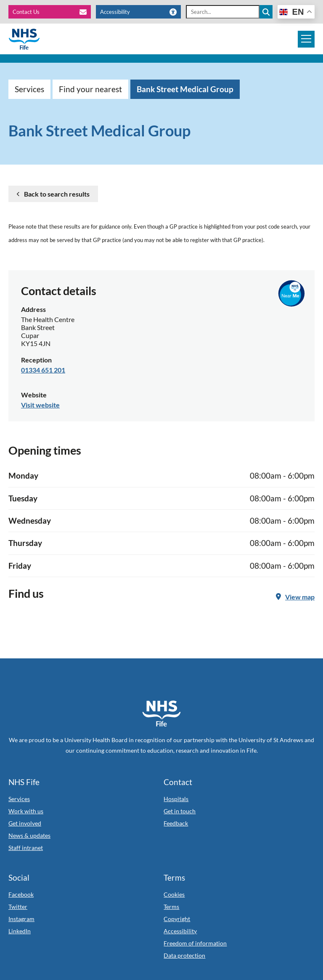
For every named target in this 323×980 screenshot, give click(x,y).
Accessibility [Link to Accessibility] (180, 931)
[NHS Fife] (24, 39)
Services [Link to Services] (19, 799)
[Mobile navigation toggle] (306, 39)
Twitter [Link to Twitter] (18, 907)
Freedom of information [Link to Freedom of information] (195, 943)
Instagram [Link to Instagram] (21, 919)
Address (33, 309)
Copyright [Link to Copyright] (177, 919)
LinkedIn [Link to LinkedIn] (20, 931)
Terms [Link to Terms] (171, 907)
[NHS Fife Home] (161, 714)
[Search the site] (266, 12)
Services (29, 89)
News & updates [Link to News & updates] (29, 835)
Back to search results (57, 194)
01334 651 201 (43, 370)
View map (295, 597)
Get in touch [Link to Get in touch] (180, 811)
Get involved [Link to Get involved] (25, 823)
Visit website (40, 405)
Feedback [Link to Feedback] (176, 823)
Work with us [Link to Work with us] (26, 811)
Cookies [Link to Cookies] (174, 894)
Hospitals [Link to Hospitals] (176, 799)
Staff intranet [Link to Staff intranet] (26, 848)
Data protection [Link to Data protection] (184, 955)
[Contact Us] (50, 12)
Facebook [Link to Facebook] (21, 894)
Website (34, 395)
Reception (36, 360)
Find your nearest (90, 89)
